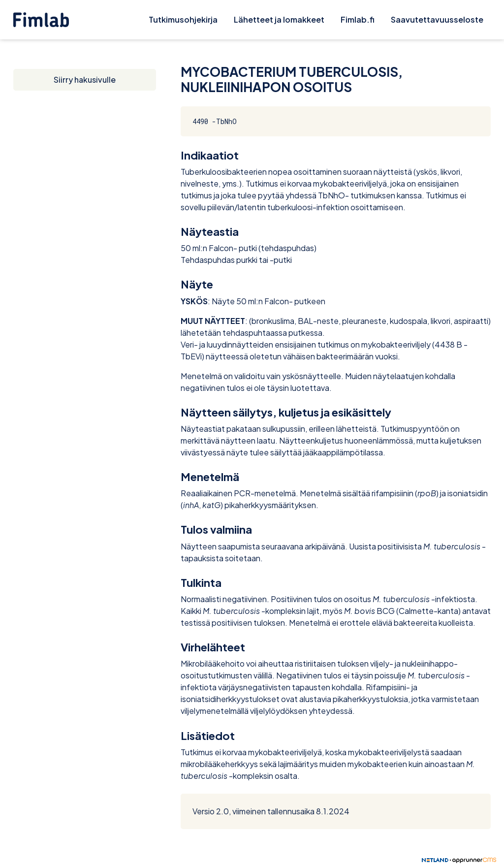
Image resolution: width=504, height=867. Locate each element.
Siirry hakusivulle (85, 80)
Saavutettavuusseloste (437, 19)
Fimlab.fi (358, 19)
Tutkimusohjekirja (183, 19)
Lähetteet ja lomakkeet (279, 19)
